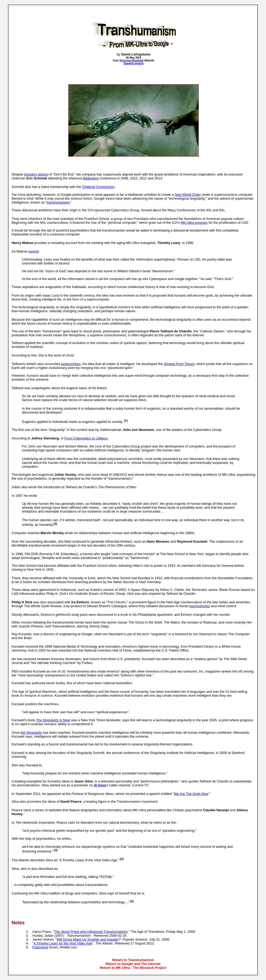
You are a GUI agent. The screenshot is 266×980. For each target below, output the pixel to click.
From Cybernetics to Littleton (86, 438)
